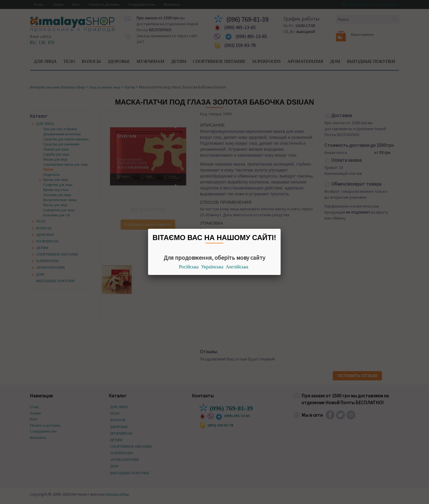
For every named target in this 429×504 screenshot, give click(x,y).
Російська (189, 267)
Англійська (237, 267)
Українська (212, 267)
